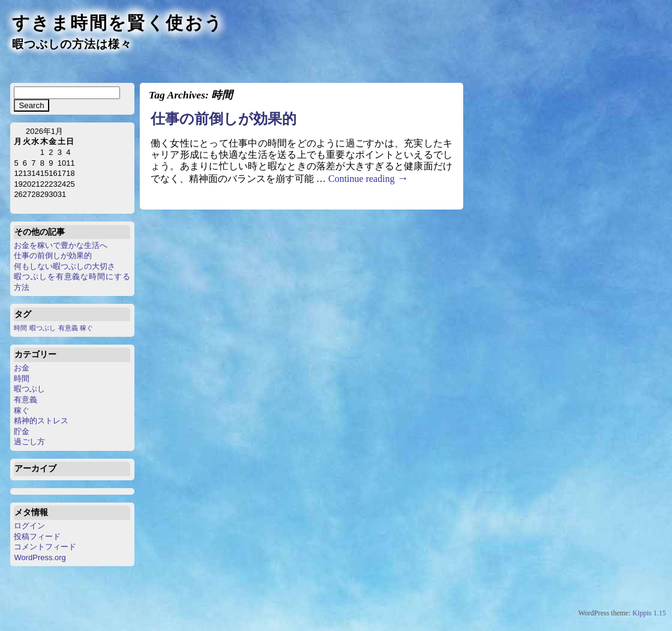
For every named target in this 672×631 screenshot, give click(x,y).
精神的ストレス (41, 421)
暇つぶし (29, 389)
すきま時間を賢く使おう (118, 23)
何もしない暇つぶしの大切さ (64, 266)
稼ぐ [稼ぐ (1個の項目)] (86, 328)
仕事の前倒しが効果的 (53, 255)
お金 (22, 368)
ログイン (29, 526)
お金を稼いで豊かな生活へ (61, 245)
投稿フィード (37, 536)
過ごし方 (29, 442)
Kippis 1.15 (649, 613)
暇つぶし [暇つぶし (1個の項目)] (43, 328)
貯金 (22, 431)
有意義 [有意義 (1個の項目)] (68, 328)
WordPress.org (40, 557)
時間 (22, 379)
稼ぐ (22, 410)
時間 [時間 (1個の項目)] (20, 328)
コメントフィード (45, 547)
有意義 (25, 400)
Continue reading (368, 179)
